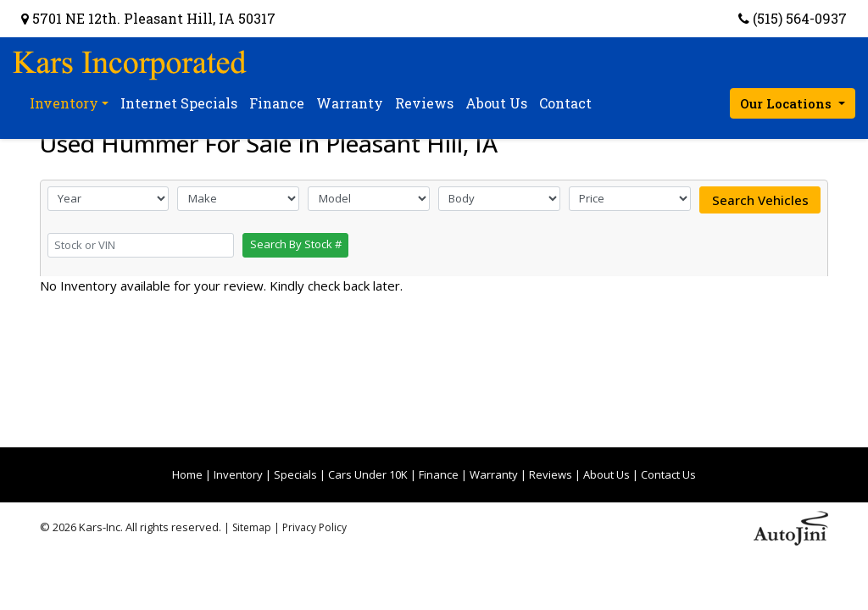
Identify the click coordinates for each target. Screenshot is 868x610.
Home (187, 474)
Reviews (551, 474)
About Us (606, 474)
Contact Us (668, 474)
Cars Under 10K (368, 474)
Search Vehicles (760, 200)
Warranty (494, 474)
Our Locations (787, 103)
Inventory (238, 474)
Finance (439, 474)
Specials (295, 474)
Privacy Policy (314, 527)
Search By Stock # (296, 244)
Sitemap (252, 527)
